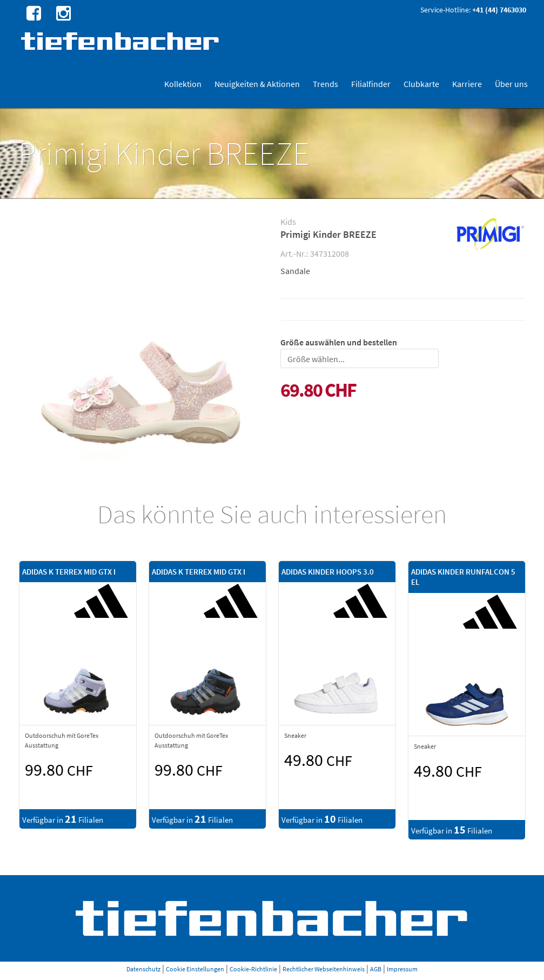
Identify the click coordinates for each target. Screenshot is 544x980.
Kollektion (183, 84)
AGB (376, 969)
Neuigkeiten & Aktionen (257, 84)
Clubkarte (421, 84)
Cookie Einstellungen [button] (195, 969)
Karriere (467, 84)
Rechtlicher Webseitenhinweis (324, 969)
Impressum (402, 969)
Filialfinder (371, 84)
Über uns (511, 84)
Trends (325, 84)
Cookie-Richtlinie (253, 969)
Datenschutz (143, 969)
